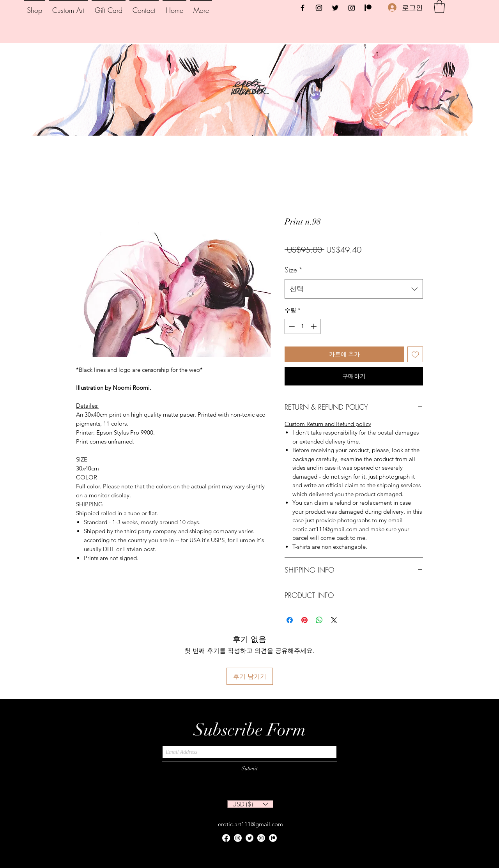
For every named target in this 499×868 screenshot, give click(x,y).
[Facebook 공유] (290, 620)
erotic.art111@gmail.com (250, 824)
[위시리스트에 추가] (415, 354)
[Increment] (314, 326)
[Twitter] (335, 8)
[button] (439, 6)
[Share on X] (334, 620)
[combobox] (354, 289)
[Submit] (249, 768)
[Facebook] (303, 8)
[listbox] (250, 804)
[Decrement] (291, 326)
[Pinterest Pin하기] (304, 620)
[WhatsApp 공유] (319, 620)
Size (294, 270)
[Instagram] (319, 8)
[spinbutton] (303, 326)
